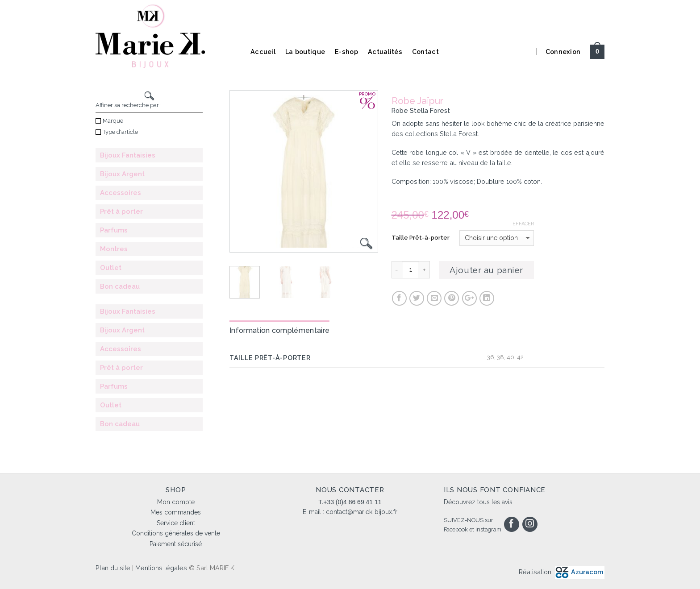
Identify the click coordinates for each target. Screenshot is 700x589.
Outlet (111, 268)
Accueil (263, 52)
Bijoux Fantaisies (128, 155)
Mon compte (176, 502)
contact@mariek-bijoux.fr (362, 512)
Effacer (523, 224)
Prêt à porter (121, 212)
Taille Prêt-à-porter (421, 238)
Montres (114, 249)
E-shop (346, 52)
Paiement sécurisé (176, 544)
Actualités (385, 52)
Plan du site (113, 568)
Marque (109, 121)
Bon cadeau (120, 286)
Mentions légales (161, 568)
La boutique (305, 52)
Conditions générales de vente (176, 533)
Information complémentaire (279, 330)
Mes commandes (176, 512)
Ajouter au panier (486, 270)
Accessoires (121, 193)
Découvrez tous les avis (478, 502)
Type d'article (117, 132)
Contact (425, 52)
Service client (176, 523)
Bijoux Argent (122, 174)
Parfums (114, 230)
